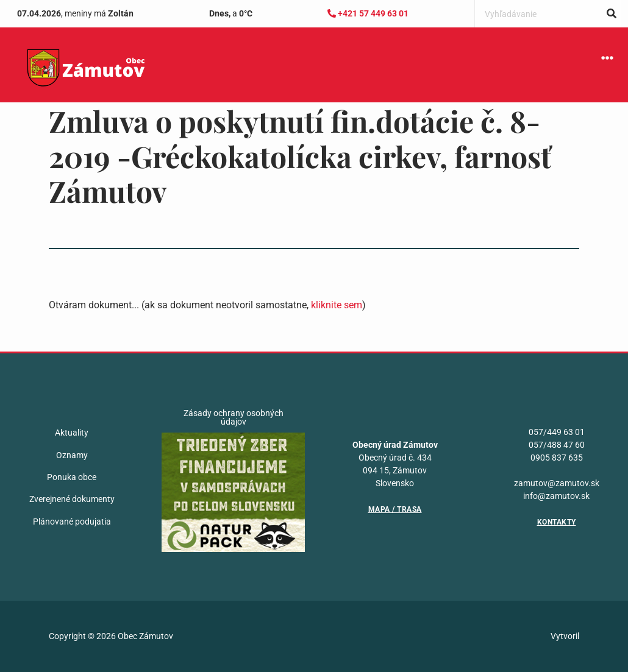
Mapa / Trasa (395, 509)
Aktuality (72, 433)
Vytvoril (565, 636)
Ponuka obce (72, 477)
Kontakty (557, 522)
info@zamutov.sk (556, 496)
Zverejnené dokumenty (72, 499)
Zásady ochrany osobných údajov (234, 417)
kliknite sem (337, 305)
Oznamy (72, 455)
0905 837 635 (557, 458)
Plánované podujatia (72, 522)
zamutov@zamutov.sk (557, 483)
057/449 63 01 (557, 432)
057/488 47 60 (557, 445)
